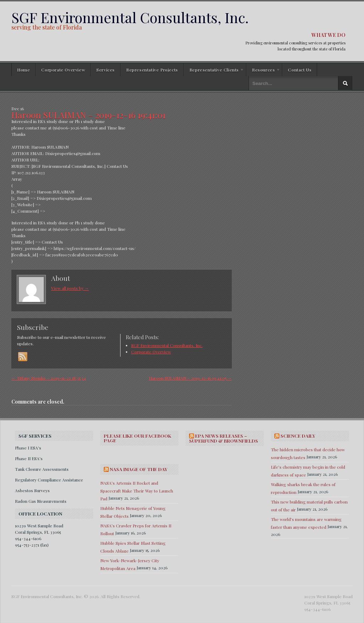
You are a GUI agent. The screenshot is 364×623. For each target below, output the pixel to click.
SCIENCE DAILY (298, 436)
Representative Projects (152, 70)
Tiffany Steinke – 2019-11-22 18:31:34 (49, 378)
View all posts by (70, 288)
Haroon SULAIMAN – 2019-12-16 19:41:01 (89, 115)
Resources (263, 71)
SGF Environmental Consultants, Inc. (130, 17)
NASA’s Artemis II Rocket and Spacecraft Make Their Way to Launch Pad (137, 491)
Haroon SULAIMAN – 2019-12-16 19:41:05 (190, 378)
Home (23, 70)
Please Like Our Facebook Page (138, 438)
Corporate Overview (63, 70)
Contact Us (300, 70)
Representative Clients (214, 71)
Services (106, 70)
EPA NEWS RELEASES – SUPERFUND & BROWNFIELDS (224, 438)
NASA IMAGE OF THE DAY (139, 469)
